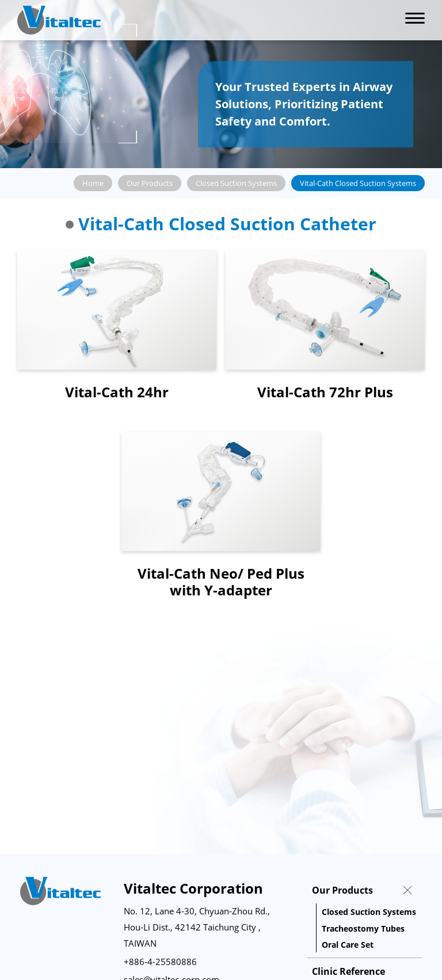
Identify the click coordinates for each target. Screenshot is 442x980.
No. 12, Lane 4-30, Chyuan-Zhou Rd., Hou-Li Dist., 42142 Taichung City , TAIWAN (197, 927)
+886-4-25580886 (160, 962)
